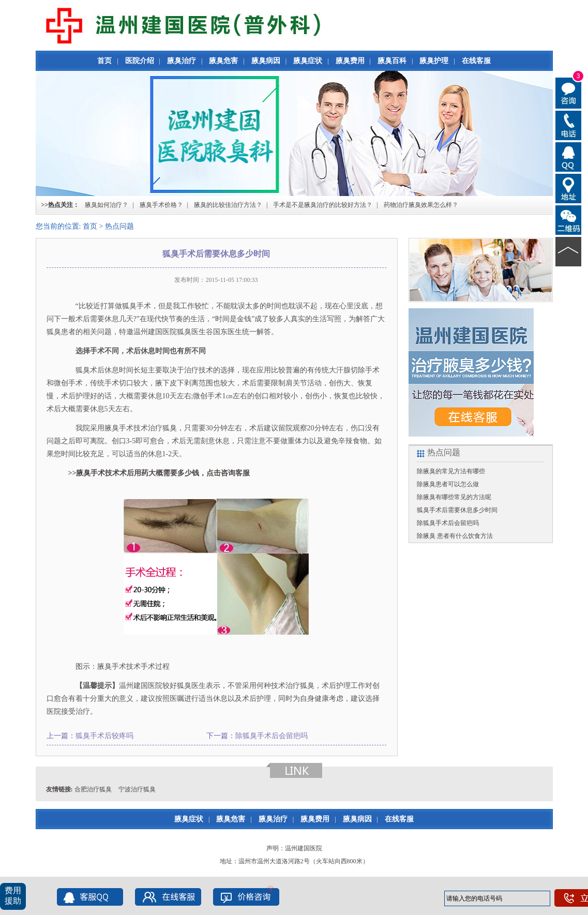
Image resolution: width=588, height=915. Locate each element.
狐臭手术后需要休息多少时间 (457, 510)
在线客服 (476, 61)
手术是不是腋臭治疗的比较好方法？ (323, 205)
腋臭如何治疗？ (107, 205)
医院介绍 (140, 61)
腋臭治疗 (182, 61)
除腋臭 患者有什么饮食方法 (455, 536)
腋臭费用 (350, 61)
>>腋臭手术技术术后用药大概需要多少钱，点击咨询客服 (156, 473)
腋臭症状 (308, 61)
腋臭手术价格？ (161, 205)
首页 (104, 61)
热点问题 (119, 226)
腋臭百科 (392, 61)
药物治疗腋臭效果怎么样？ (421, 205)
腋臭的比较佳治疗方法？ (228, 205)
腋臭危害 (223, 61)
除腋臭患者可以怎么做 (448, 484)
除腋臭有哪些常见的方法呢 (454, 497)
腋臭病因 (266, 61)
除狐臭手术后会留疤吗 (272, 736)
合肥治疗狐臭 (93, 789)
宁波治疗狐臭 (137, 789)
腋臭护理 (434, 61)
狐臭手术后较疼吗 (104, 736)
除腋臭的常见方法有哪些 (451, 471)
